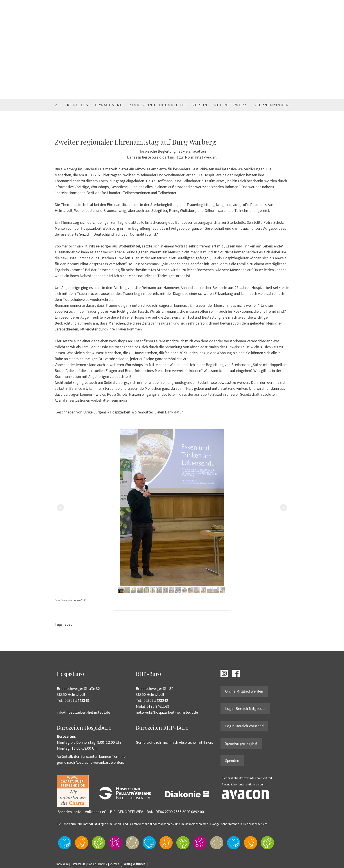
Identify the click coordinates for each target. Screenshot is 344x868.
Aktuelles (76, 105)
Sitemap (114, 864)
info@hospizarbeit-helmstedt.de (83, 712)
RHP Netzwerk (231, 105)
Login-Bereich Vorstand (244, 726)
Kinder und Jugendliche (158, 105)
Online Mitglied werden (244, 691)
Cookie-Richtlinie (97, 864)
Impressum (62, 864)
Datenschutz (78, 864)
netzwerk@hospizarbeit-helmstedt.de (167, 712)
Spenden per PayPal (241, 743)
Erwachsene (109, 105)
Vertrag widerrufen (134, 864)
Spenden (232, 761)
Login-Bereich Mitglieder (245, 709)
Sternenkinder (271, 105)
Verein (200, 105)
